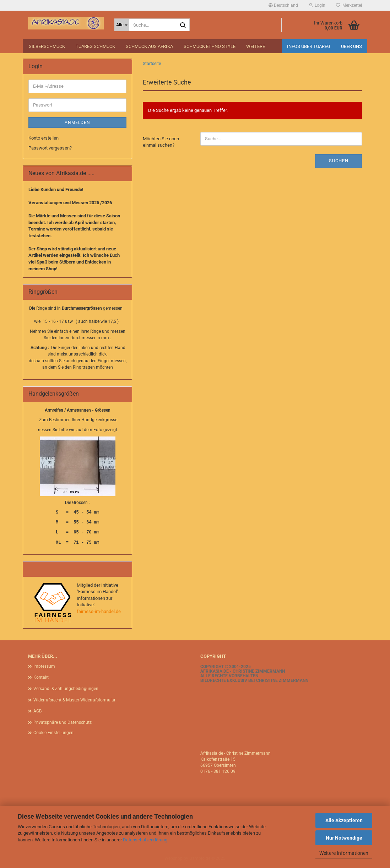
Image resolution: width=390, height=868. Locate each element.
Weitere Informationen (344, 853)
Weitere (256, 46)
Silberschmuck (47, 46)
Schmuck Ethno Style (210, 46)
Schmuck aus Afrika (149, 46)
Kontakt (41, 677)
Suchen (339, 161)
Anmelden (77, 123)
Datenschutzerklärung (145, 840)
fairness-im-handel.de (99, 611)
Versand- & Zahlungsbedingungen (66, 689)
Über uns (351, 46)
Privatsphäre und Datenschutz (63, 722)
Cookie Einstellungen (53, 733)
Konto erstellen (44, 138)
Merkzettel (349, 5)
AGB (37, 711)
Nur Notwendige (344, 838)
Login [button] (317, 5)
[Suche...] (122, 25)
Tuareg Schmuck (95, 46)
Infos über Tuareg (309, 46)
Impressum (44, 666)
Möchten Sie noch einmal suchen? (161, 142)
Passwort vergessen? (50, 148)
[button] (283, 5)
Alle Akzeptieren (344, 820)
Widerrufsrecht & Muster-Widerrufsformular (74, 700)
